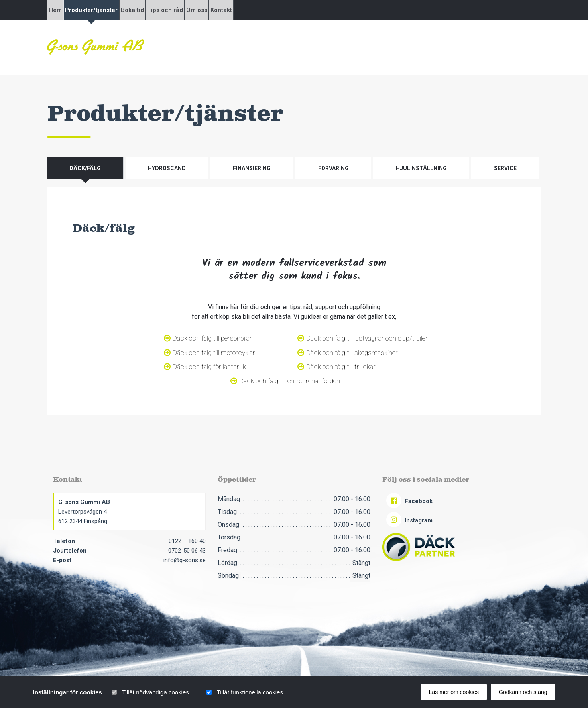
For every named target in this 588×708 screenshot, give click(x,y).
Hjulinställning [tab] (421, 168)
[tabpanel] (294, 301)
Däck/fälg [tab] (85, 168)
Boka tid (166, 10)
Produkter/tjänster (112, 10)
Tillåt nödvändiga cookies (155, 692)
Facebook (409, 501)
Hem (62, 10)
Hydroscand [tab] (167, 168)
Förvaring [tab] (333, 168)
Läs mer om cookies (454, 692)
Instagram (409, 520)
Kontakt (296, 10)
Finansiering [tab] (252, 168)
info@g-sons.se (185, 560)
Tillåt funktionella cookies (250, 692)
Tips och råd (212, 10)
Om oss (258, 10)
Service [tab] (505, 168)
